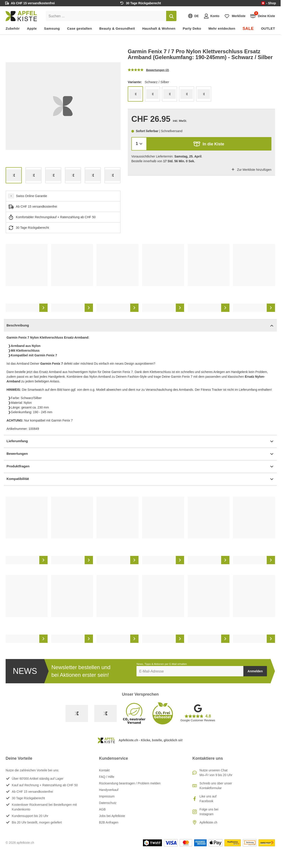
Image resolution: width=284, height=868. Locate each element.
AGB (102, 809)
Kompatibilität (140, 479)
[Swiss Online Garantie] (77, 713)
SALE (248, 29)
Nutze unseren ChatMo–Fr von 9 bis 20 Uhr (216, 773)
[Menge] (139, 144)
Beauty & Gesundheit (117, 28)
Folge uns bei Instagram (209, 812)
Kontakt (104, 770)
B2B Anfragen (109, 822)
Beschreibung (140, 326)
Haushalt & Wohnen (159, 28)
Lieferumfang (140, 441)
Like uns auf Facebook (208, 799)
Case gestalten (80, 28)
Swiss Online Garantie (32, 196)
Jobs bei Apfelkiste (112, 816)
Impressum (107, 796)
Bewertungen (140, 454)
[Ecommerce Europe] (106, 713)
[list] (63, 106)
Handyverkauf (109, 790)
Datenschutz (108, 803)
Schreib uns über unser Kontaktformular (216, 786)
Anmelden (255, 671)
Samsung (52, 28)
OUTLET (268, 28)
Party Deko (192, 28)
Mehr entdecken (222, 28)
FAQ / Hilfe (107, 777)
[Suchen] (171, 16)
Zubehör (13, 28)
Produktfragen (140, 467)
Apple (32, 28)
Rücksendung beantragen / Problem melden (130, 783)
